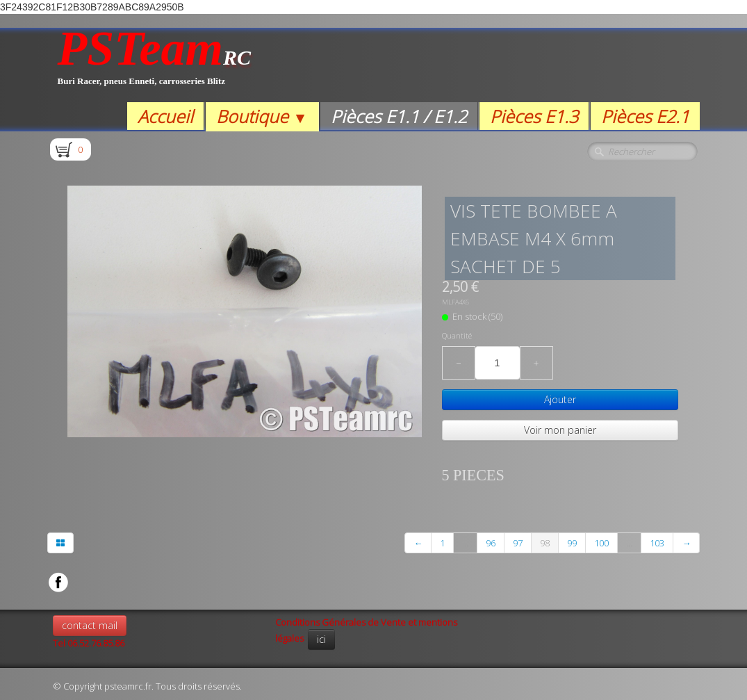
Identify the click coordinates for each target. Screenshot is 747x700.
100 (601, 543)
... (465, 543)
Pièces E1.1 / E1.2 (399, 116)
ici (321, 639)
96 (491, 543)
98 (545, 543)
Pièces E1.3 (534, 116)
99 (572, 543)
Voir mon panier (560, 430)
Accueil (165, 116)
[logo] (155, 65)
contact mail (90, 625)
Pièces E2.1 (645, 116)
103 (657, 543)
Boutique (262, 116)
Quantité (457, 336)
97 (518, 543)
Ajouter (560, 399)
